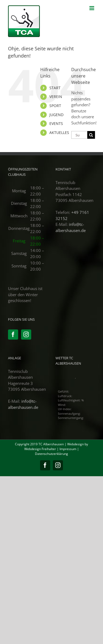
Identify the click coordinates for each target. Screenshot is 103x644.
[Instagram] (26, 335)
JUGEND (56, 115)
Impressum (68, 449)
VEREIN (56, 97)
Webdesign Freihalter (40, 449)
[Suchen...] (79, 135)
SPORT (55, 106)
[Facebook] (13, 335)
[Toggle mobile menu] (92, 8)
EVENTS (56, 123)
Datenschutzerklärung (51, 454)
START (55, 88)
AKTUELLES (59, 133)
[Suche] (91, 135)
